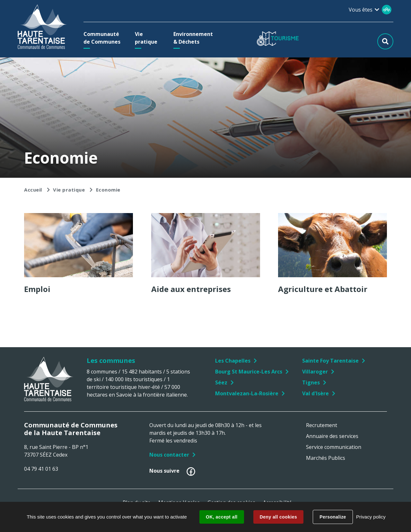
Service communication (334, 447)
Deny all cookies (278, 517)
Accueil (33, 190)
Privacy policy (371, 517)
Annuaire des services (332, 436)
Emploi (37, 289)
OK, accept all (222, 517)
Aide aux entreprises (191, 289)
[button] (104, 38)
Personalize (333, 517)
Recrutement (322, 425)
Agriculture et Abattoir (323, 289)
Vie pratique (69, 190)
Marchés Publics (326, 458)
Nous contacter (169, 455)
